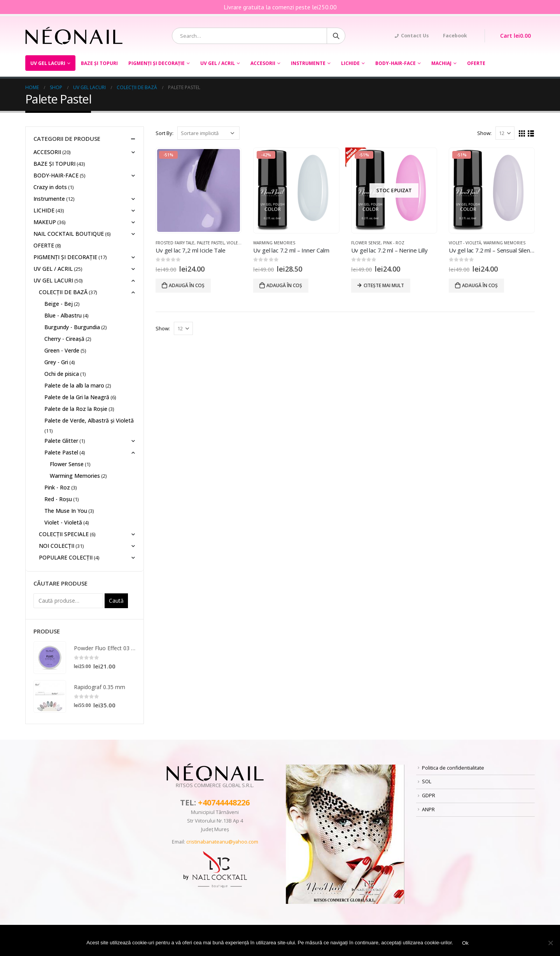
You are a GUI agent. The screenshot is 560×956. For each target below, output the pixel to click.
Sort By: (164, 133)
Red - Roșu (58, 499)
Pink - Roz (394, 243)
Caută (116, 601)
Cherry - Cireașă (64, 339)
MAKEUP (45, 222)
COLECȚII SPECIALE (64, 534)
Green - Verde (62, 350)
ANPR (428, 810)
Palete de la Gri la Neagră (77, 397)
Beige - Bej (59, 304)
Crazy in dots (50, 187)
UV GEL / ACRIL (218, 63)
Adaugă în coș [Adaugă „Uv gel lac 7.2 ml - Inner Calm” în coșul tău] (284, 285)
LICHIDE (350, 63)
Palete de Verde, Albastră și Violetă (89, 420)
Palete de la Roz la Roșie (76, 409)
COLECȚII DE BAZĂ (63, 292)
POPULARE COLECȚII (66, 557)
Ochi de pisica (62, 374)
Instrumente (308, 63)
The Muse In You (66, 511)
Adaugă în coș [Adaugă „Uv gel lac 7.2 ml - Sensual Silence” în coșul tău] (480, 285)
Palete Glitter (61, 441)
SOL (427, 781)
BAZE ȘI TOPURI (99, 63)
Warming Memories (274, 243)
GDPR (429, 795)
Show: (484, 133)
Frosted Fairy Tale (175, 243)
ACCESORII (263, 63)
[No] (550, 943)
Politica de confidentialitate (453, 768)
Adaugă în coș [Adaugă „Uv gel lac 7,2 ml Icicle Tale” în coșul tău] (187, 285)
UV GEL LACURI (48, 63)
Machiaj (441, 63)
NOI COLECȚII (57, 546)
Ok (465, 943)
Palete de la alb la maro (74, 385)
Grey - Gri (56, 362)
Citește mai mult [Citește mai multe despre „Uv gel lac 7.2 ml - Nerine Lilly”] (384, 285)
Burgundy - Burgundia (72, 327)
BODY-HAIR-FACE (395, 63)
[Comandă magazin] (208, 133)
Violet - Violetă (465, 243)
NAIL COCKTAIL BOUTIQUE (69, 234)
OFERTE (476, 63)
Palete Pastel (211, 243)
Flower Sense (366, 243)
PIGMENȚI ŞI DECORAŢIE (157, 63)
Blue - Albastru (63, 315)
